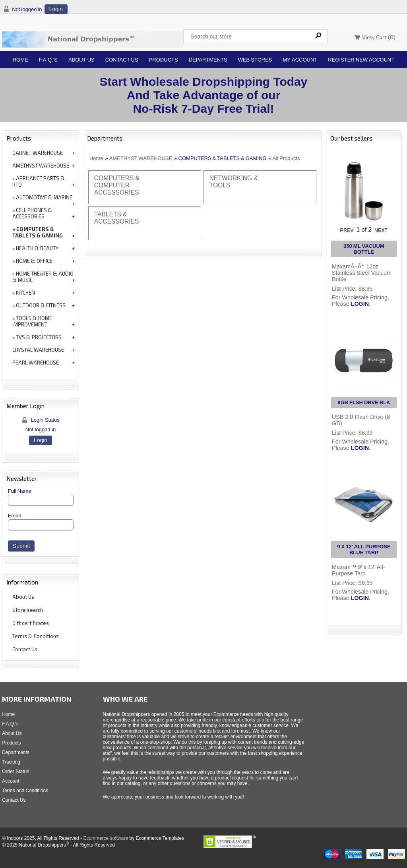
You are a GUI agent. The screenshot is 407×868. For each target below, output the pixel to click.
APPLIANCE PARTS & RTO (39, 181)
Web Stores (255, 60)
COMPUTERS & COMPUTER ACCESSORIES (117, 185)
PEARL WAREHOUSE (36, 363)
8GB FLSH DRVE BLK (364, 402)
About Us (81, 60)
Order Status (16, 772)
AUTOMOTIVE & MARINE (44, 197)
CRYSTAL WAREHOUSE (38, 350)
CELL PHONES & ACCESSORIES (32, 213)
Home (20, 60)
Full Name (20, 491)
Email (15, 516)
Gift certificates (31, 623)
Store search (28, 610)
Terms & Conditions (36, 636)
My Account (300, 60)
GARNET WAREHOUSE (38, 153)
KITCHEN (25, 293)
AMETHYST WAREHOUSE (41, 166)
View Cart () (375, 37)
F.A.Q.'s (48, 60)
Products (164, 60)
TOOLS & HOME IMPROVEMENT (32, 321)
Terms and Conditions (25, 791)
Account (11, 781)
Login (56, 9)
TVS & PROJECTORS (39, 337)
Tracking (11, 762)
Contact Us (122, 60)
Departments (208, 60)
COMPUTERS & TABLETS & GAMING (38, 232)
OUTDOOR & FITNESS (41, 305)
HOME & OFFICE (34, 261)
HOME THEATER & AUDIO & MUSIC (43, 277)
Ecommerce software (106, 838)
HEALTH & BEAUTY (37, 248)
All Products (286, 158)
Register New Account (361, 60)
